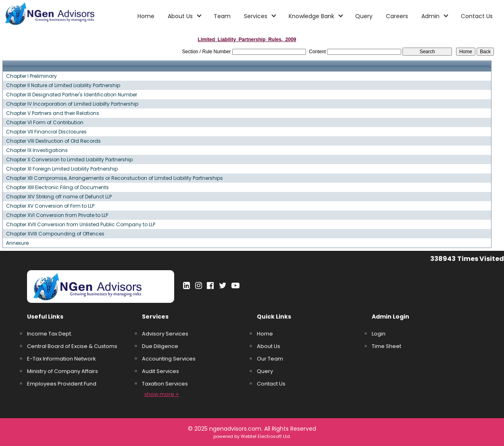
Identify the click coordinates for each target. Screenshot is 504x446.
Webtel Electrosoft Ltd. (266, 436)
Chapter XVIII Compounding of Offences (55, 234)
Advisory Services (165, 334)
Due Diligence (160, 346)
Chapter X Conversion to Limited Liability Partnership (69, 160)
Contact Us (477, 16)
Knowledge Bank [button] (312, 16)
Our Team (270, 359)
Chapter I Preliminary (31, 76)
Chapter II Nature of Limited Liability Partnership (63, 85)
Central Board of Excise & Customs (72, 346)
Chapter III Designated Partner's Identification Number (72, 95)
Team (222, 16)
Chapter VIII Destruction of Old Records (53, 141)
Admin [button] (431, 16)
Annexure (17, 243)
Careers (397, 16)
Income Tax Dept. (50, 334)
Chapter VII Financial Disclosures (46, 132)
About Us (269, 346)
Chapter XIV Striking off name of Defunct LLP (59, 197)
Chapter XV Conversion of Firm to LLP (50, 206)
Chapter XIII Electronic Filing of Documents (57, 188)
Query (364, 16)
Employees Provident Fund (62, 384)
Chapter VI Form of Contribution (45, 123)
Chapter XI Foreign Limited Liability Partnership (62, 169)
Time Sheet (386, 346)
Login (379, 334)
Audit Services (160, 371)
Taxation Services (165, 384)
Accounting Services (169, 359)
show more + (162, 394)
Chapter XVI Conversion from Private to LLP (57, 215)
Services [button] (256, 16)
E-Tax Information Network (61, 359)
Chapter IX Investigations (37, 150)
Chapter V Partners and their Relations (53, 113)
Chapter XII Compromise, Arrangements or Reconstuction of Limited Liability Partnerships (115, 178)
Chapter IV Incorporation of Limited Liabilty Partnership (72, 104)
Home (146, 16)
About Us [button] (181, 16)
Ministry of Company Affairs (62, 371)
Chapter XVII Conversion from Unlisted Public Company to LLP (81, 225)
